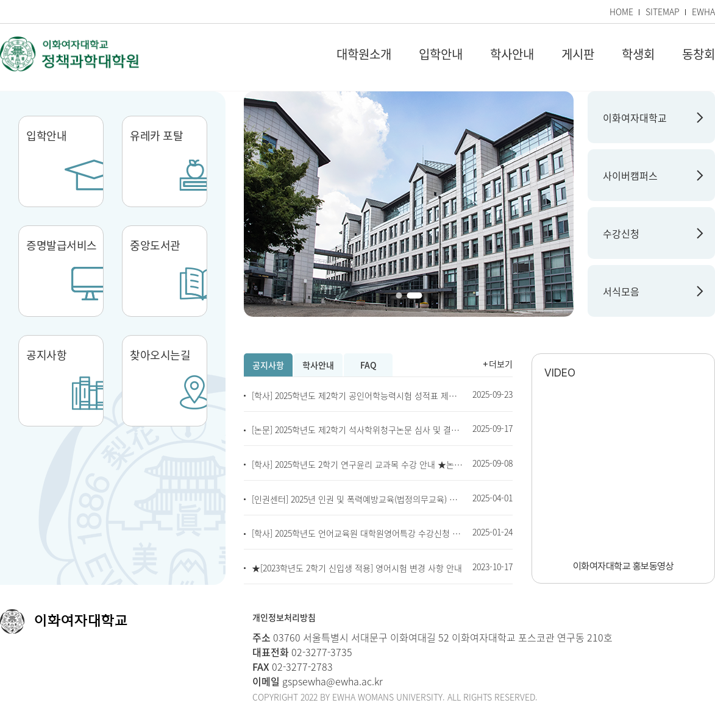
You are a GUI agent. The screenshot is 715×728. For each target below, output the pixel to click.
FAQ (368, 365)
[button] (399, 295)
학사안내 (512, 55)
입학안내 (441, 55)
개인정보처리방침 (284, 617)
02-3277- (310, 652)
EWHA (703, 12)
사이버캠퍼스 (630, 175)
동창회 (699, 55)
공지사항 (268, 365)
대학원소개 (364, 55)
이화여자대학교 (635, 118)
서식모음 (621, 291)
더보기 (501, 364)
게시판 (578, 55)
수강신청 (621, 233)
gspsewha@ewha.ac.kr (331, 681)
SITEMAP (663, 12)
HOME (621, 12)
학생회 (638, 55)
